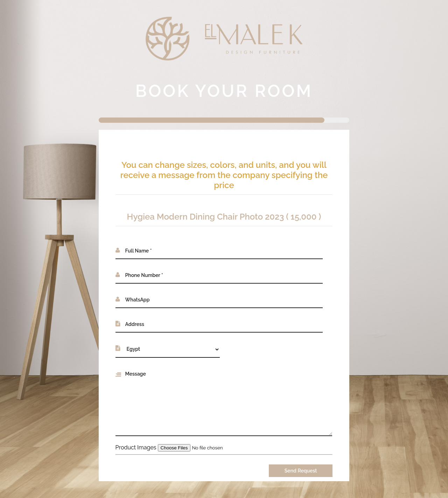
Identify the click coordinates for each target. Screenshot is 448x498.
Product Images (136, 447)
